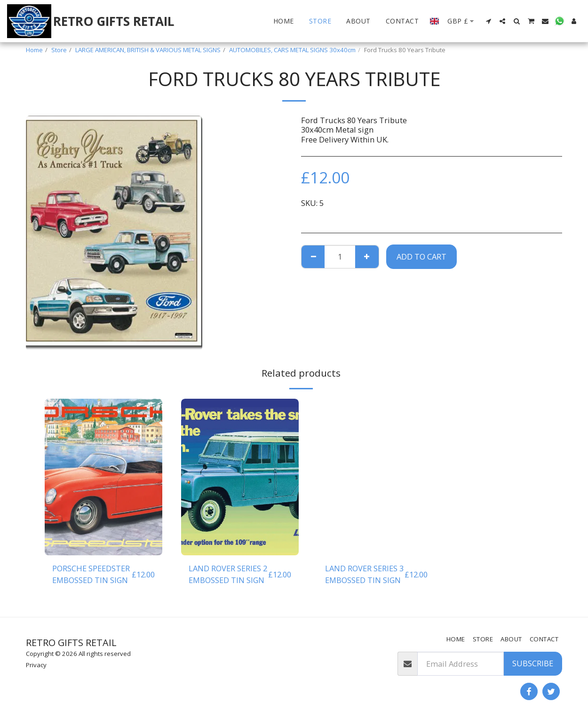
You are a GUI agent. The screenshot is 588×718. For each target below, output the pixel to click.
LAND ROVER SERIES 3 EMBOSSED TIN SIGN (364, 574)
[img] (103, 477)
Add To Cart (421, 256)
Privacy (36, 665)
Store (59, 50)
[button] (488, 21)
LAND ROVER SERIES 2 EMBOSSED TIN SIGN (228, 574)
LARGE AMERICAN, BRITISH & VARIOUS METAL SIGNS (148, 50)
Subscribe (533, 663)
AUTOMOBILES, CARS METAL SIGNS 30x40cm (292, 50)
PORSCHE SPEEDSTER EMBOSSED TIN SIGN (91, 574)
